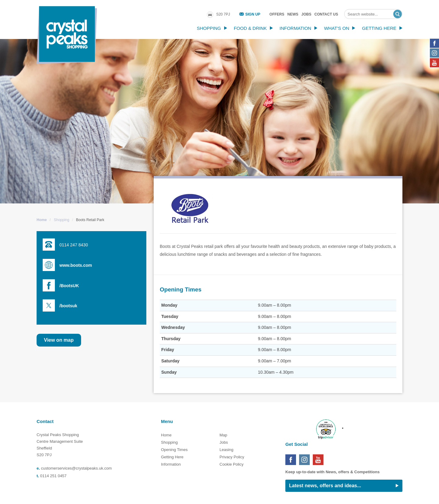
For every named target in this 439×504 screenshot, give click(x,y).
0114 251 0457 (54, 476)
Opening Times (174, 450)
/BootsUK (69, 286)
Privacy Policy (232, 457)
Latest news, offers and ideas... (325, 486)
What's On (337, 28)
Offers (277, 14)
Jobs (307, 14)
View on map (59, 340)
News (293, 14)
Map (223, 435)
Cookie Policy (232, 464)
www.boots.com (76, 265)
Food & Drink (250, 28)
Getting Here (379, 28)
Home (42, 220)
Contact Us (326, 14)
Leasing (227, 450)
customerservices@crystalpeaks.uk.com (76, 468)
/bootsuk (68, 306)
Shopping (209, 28)
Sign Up (253, 14)
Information (295, 28)
